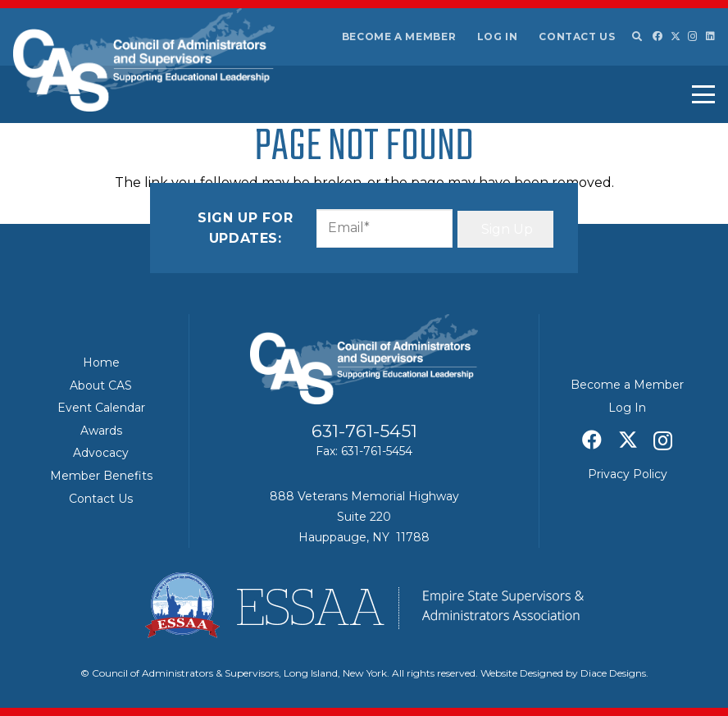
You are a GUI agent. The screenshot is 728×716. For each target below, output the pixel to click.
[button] (636, 37)
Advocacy (101, 453)
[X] (676, 36)
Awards (101, 431)
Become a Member (399, 36)
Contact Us (577, 36)
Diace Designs (613, 673)
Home (101, 363)
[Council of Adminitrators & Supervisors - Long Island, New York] (144, 60)
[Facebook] (657, 36)
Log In (498, 36)
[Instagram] (693, 36)
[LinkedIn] (710, 36)
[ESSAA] (364, 605)
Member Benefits (101, 476)
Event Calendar (101, 408)
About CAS (101, 385)
